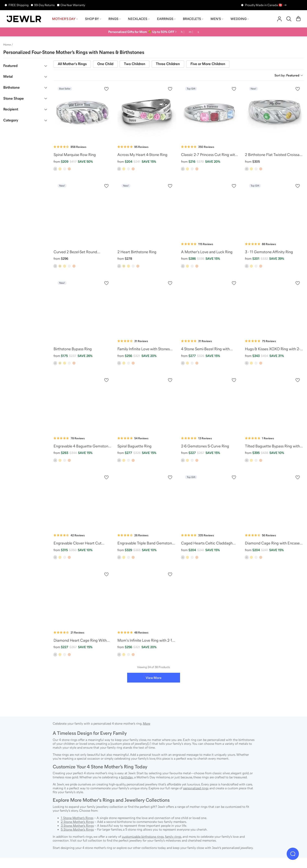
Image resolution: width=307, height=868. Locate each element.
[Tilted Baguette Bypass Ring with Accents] (274, 403)
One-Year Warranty (73, 5)
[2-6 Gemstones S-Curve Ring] (211, 403)
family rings (173, 836)
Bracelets (193, 19)
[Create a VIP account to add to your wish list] (106, 89)
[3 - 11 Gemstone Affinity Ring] (274, 209)
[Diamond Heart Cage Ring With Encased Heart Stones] (83, 598)
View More (154, 678)
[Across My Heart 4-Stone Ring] (147, 112)
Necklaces (139, 19)
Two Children (135, 64)
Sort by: (289, 75)
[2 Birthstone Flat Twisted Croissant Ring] (274, 112)
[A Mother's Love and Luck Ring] (211, 209)
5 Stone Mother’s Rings (77, 829)
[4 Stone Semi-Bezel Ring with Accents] (211, 306)
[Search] (289, 19)
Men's (217, 19)
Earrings (166, 19)
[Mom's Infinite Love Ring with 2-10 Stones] (147, 598)
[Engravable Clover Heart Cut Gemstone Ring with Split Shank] (83, 501)
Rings (115, 19)
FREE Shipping (19, 5)
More (146, 723)
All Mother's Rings (72, 64)
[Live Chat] (293, 854)
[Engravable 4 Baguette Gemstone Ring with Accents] (83, 403)
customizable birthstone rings (143, 836)
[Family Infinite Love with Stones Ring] (147, 306)
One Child (105, 64)
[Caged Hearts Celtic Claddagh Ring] (211, 501)
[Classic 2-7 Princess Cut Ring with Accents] (211, 112)
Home (7, 45)
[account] (279, 19)
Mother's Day (65, 19)
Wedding (240, 19)
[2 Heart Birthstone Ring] (147, 209)
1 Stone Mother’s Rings (77, 818)
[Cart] (298, 19)
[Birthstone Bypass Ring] (83, 306)
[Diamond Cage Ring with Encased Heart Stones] (274, 501)
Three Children (168, 64)
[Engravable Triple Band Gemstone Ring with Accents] (147, 501)
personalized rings (196, 788)
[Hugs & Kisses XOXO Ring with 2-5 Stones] (274, 306)
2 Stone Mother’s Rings (77, 822)
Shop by (93, 19)
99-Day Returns (44, 5)
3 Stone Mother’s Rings (77, 825)
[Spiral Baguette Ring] (147, 403)
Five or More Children (208, 64)
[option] (55, 169)
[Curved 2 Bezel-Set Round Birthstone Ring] (83, 209)
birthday (127, 777)
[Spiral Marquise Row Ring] (83, 112)
